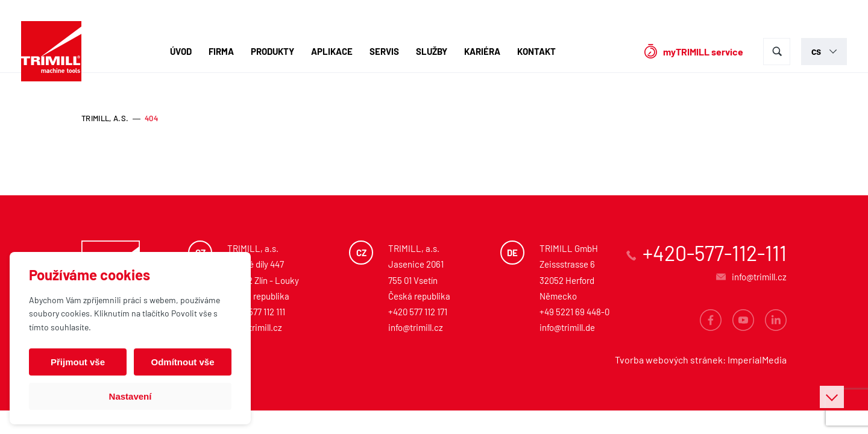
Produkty (272, 51)
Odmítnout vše (182, 362)
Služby (432, 51)
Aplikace (332, 51)
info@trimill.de (567, 327)
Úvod (181, 51)
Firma (221, 51)
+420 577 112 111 (256, 312)
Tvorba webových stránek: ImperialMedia (701, 360)
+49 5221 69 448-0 (574, 312)
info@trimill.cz (255, 327)
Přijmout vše (78, 362)
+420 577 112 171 (418, 312)
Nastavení (131, 396)
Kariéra (482, 51)
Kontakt (536, 51)
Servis (384, 51)
